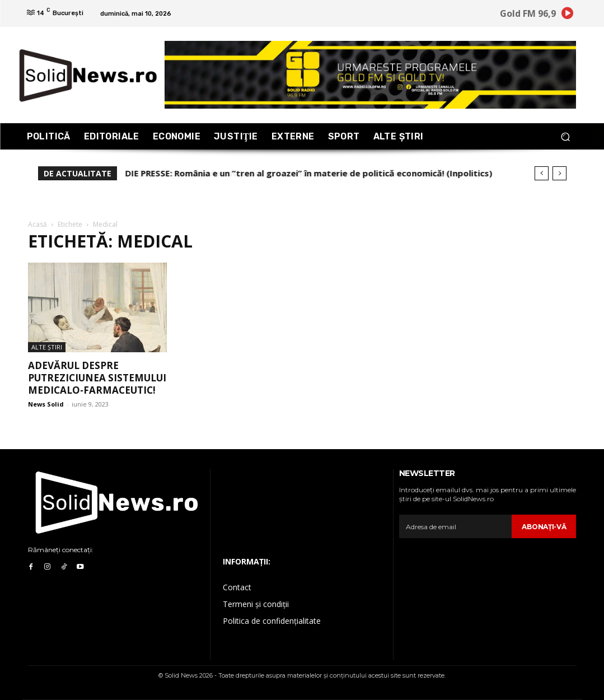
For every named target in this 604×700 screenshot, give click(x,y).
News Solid (46, 404)
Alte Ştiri (47, 347)
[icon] (567, 15)
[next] (559, 173)
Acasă (38, 224)
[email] (456, 526)
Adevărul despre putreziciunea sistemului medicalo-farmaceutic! (97, 378)
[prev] (542, 173)
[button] (566, 136)
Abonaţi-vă (544, 527)
